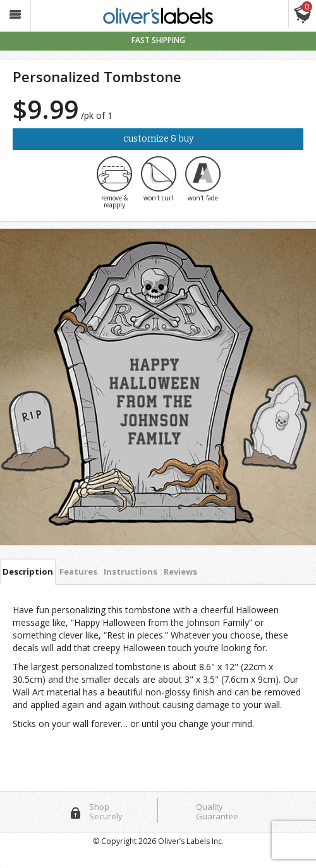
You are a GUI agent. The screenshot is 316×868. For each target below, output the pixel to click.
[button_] (15, 16)
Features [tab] (78, 572)
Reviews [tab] (180, 572)
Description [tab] (28, 572)
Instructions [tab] (131, 572)
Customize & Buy (158, 139)
